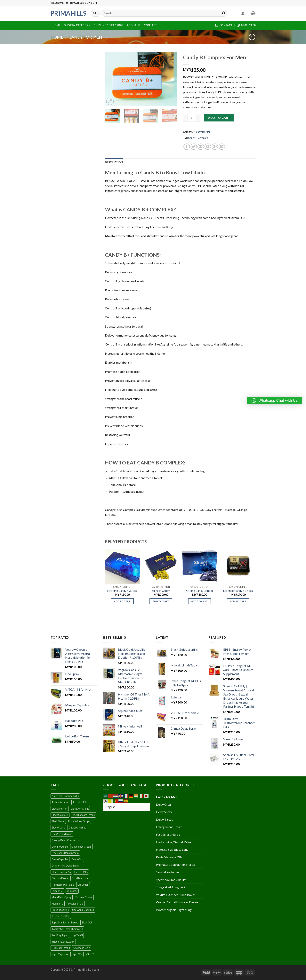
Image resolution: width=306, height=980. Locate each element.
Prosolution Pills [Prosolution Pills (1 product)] (60, 910)
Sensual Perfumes (168, 872)
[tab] (114, 162)
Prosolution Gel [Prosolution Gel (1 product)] (75, 904)
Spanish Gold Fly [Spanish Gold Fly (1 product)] (61, 916)
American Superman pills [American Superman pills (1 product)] (65, 796)
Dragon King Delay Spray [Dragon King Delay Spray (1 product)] (65, 866)
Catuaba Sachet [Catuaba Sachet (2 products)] (77, 828)
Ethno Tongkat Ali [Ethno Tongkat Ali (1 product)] (61, 872)
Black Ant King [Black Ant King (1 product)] (60, 809)
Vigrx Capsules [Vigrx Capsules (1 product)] (60, 954)
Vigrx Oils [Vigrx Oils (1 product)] (77, 954)
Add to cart (219, 117)
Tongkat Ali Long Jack (171, 887)
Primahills (68, 13)
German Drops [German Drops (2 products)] (60, 878)
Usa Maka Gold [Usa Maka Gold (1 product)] (82, 948)
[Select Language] (127, 807)
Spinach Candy (161, 591)
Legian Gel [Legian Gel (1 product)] (57, 891)
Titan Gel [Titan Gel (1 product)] (87, 922)
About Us (133, 25)
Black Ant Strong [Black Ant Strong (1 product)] (80, 809)
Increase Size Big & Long (172, 849)
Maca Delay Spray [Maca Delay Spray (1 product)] (62, 897)
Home (56, 25)
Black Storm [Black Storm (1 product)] (58, 821)
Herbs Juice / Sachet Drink (174, 842)
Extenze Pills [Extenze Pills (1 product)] (81, 872)
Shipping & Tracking (109, 25)
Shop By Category (77, 25)
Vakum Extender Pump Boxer (176, 895)
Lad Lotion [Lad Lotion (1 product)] (83, 885)
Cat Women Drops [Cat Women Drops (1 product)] (62, 834)
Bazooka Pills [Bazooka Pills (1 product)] (80, 802)
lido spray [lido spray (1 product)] (72, 891)
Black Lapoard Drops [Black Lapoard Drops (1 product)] (83, 815)
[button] (274, 401)
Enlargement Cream (169, 827)
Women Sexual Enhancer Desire (177, 902)
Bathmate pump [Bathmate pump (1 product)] (60, 802)
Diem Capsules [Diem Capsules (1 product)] (60, 859)
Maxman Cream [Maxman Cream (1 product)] (84, 897)
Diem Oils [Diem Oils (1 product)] (77, 859)
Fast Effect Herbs (168, 834)
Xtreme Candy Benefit (199, 591)
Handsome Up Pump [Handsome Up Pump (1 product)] (63, 885)
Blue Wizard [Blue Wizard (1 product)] (58, 828)
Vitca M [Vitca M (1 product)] (90, 954)
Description (114, 162)
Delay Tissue (165, 819)
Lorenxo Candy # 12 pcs (238, 591)
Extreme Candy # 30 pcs (122, 591)
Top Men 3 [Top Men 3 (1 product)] (77, 935)
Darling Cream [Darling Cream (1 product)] (60, 847)
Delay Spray (164, 812)
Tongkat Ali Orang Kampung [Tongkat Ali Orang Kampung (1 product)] (67, 929)
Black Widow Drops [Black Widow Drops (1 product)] (79, 821)
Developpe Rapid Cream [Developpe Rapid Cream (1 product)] (65, 853)
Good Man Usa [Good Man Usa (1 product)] (80, 878)
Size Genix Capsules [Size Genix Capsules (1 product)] (83, 910)
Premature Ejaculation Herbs (175, 864)
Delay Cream (165, 804)
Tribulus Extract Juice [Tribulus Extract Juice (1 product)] (63, 942)
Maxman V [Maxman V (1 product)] (58, 904)
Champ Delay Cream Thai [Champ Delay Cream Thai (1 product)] (66, 840)
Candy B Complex (198, 138)
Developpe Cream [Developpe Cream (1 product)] (81, 847)
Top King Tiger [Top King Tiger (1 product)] (60, 935)
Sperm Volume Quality (171, 880)
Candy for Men (85, 37)
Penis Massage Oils (169, 857)
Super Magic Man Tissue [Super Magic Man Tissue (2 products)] (65, 922)
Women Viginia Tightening (174, 910)
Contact (150, 25)
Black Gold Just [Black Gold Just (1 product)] (60, 815)
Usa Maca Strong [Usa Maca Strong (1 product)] (61, 948)
